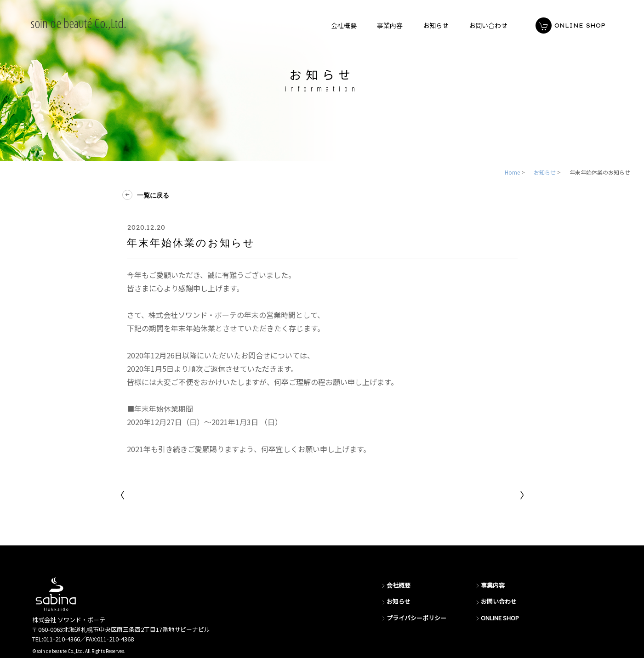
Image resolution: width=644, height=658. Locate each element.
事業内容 (490, 586)
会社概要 (395, 586)
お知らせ (395, 602)
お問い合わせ (496, 602)
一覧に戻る (148, 195)
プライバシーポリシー (413, 618)
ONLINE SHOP (497, 618)
